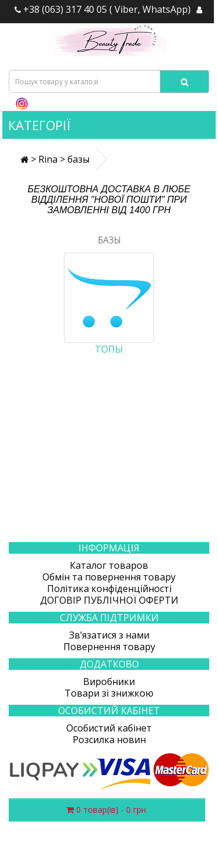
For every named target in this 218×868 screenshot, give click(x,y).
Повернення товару (109, 647)
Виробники (109, 682)
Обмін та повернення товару (109, 577)
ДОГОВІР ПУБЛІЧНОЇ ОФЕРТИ (109, 600)
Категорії (39, 125)
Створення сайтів (149, 862)
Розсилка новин (109, 740)
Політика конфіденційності (109, 589)
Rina (48, 159)
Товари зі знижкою (109, 693)
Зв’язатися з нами (109, 635)
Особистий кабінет (109, 728)
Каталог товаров (109, 565)
